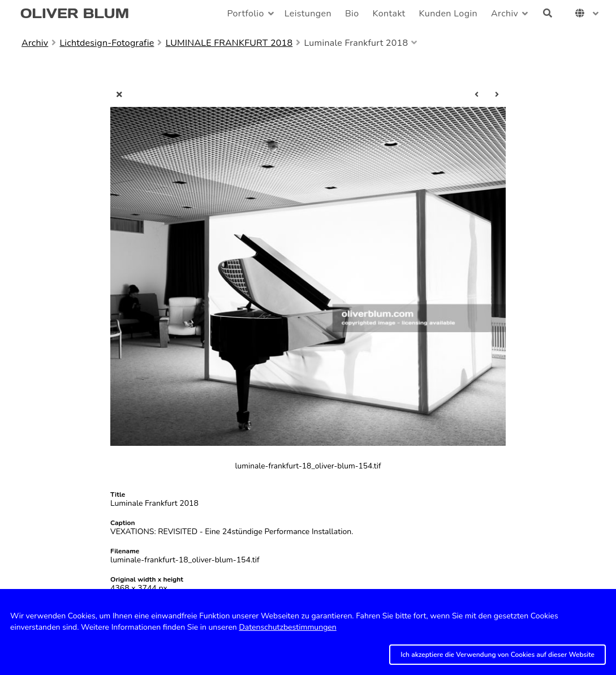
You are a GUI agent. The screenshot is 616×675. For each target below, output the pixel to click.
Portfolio (245, 14)
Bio (352, 14)
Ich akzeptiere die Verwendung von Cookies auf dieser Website (497, 655)
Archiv (505, 14)
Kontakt (389, 14)
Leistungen (308, 14)
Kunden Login (448, 14)
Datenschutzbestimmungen (287, 627)
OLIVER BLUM (75, 13)
